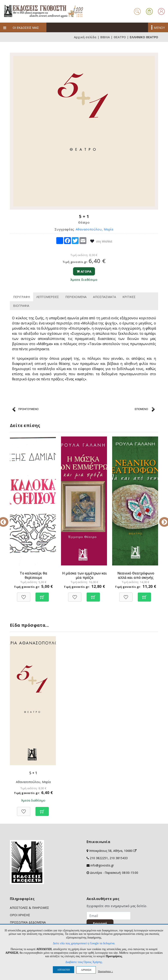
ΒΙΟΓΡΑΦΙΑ (21, 306)
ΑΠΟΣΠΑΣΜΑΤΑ (105, 297)
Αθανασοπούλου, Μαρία (95, 229)
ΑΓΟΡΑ (84, 271)
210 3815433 (119, 858)
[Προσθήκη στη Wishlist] (24, 595)
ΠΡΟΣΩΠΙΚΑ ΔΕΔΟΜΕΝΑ (28, 922)
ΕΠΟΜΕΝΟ (141, 409)
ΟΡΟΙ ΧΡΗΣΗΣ (20, 915)
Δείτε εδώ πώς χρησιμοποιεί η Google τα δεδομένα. (84, 943)
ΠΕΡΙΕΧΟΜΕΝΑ (76, 297)
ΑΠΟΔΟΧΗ (63, 970)
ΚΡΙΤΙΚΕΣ (129, 297)
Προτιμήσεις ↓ (105, 971)
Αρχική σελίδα (85, 37)
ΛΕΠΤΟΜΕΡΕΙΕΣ (48, 297)
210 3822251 (99, 858)
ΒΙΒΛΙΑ (105, 37)
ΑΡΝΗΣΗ (86, 970)
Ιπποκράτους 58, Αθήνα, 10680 (113, 851)
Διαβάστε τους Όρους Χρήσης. (84, 962)
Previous (7, 519)
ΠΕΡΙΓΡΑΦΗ (21, 297)
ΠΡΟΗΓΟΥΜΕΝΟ (28, 409)
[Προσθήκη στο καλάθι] (42, 595)
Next (161, 519)
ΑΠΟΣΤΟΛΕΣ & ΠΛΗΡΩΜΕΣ (29, 908)
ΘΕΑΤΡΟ (120, 37)
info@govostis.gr (102, 865)
